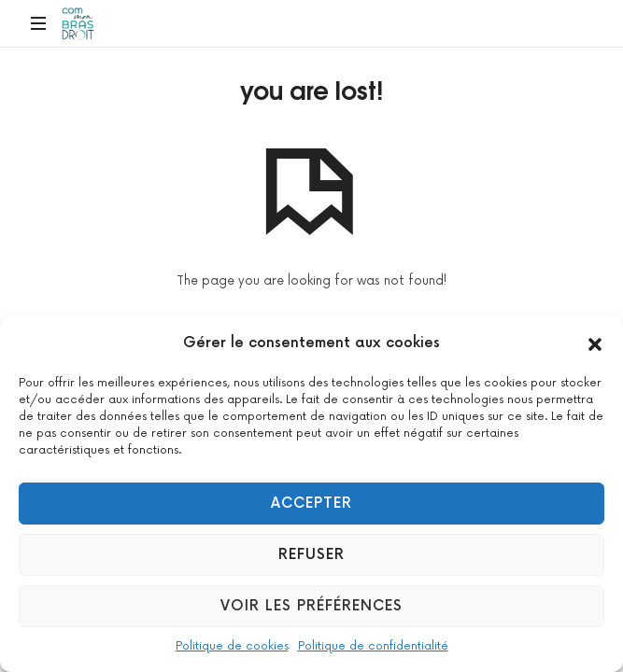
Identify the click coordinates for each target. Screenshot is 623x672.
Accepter (311, 504)
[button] (595, 343)
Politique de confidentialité (373, 646)
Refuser (311, 555)
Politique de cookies (232, 646)
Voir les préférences (311, 606)
